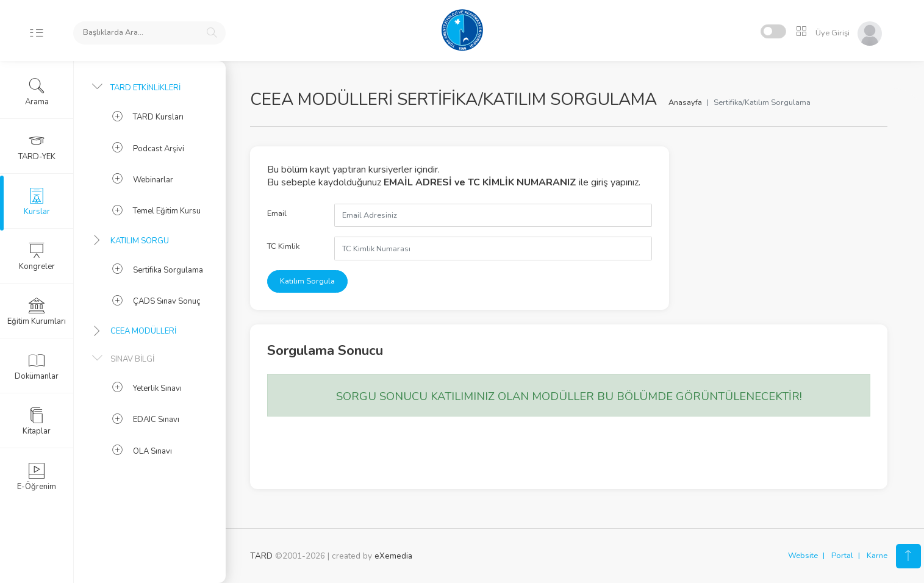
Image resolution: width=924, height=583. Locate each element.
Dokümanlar (37, 367)
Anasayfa (685, 102)
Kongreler (37, 257)
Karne (877, 556)
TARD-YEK (37, 147)
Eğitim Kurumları (37, 312)
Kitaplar (37, 421)
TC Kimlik (283, 246)
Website (803, 556)
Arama (37, 92)
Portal (842, 556)
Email (277, 213)
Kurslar (37, 202)
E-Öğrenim (37, 477)
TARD (261, 556)
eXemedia (393, 556)
